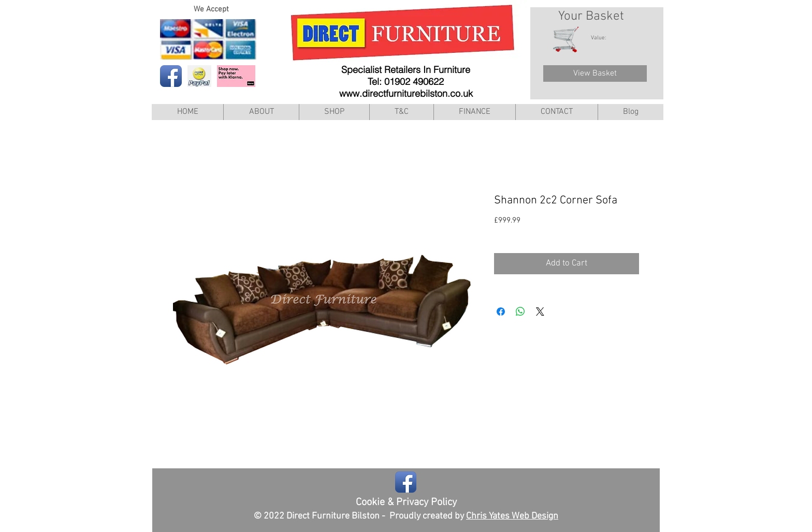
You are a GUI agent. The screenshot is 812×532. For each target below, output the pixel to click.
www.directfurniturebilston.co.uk (406, 93)
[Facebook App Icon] (171, 76)
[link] (604, 38)
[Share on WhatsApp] (520, 312)
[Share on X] (540, 312)
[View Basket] (595, 73)
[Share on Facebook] (501, 312)
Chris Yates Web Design (512, 516)
